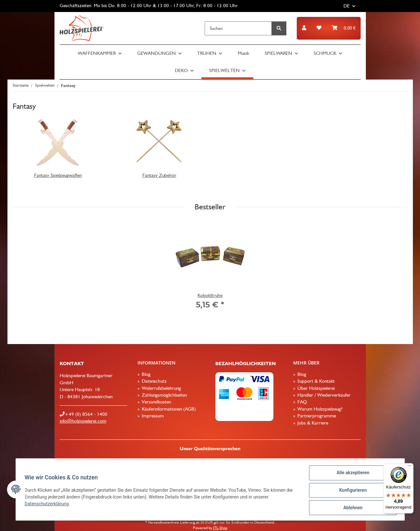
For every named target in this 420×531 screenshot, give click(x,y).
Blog (145, 374)
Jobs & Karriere (312, 423)
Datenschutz (154, 381)
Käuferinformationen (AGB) (168, 409)
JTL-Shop (220, 528)
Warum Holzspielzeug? (319, 409)
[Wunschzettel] (319, 28)
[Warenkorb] (344, 28)
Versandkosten (156, 402)
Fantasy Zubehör (159, 175)
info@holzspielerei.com (83, 421)
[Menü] (410, 467)
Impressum (152, 416)
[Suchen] (238, 28)
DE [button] (347, 6)
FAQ (301, 402)
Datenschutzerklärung (48, 505)
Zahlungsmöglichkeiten (164, 395)
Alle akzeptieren (351, 474)
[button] (304, 28)
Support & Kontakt (315, 381)
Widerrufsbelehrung (161, 388)
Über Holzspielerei (315, 388)
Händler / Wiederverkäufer (323, 395)
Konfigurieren (351, 491)
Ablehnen (351, 508)
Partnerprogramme (316, 416)
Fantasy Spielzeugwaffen (58, 175)
